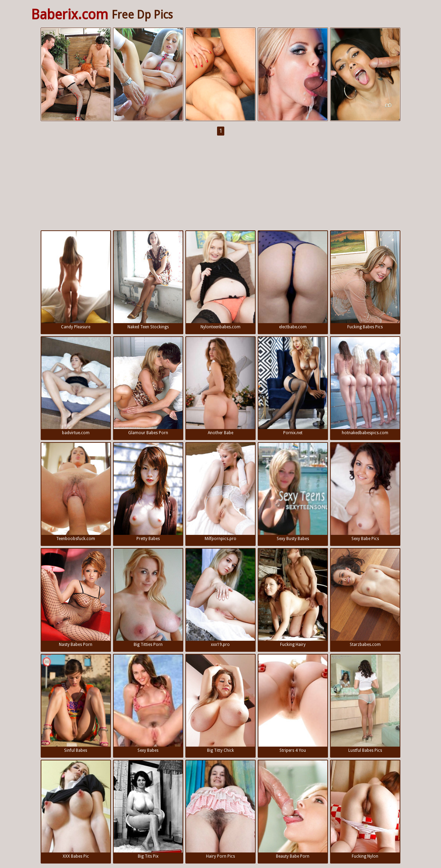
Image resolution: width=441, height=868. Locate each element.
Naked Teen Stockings (148, 280)
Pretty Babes (148, 492)
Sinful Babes (76, 704)
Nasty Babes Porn (76, 598)
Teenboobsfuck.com (76, 492)
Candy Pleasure (76, 280)
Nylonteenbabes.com (220, 280)
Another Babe (220, 386)
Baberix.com (70, 15)
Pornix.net (293, 386)
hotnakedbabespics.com (365, 386)
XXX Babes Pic (76, 810)
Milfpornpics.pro (220, 492)
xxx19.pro (220, 598)
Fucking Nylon (365, 810)
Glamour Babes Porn (148, 386)
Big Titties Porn (148, 598)
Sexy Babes (148, 704)
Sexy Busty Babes (293, 492)
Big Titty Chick (220, 704)
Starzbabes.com (365, 598)
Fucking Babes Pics (365, 280)
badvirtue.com (76, 386)
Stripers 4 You (293, 704)
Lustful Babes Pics (365, 704)
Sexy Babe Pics (365, 492)
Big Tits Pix (148, 810)
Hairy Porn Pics (220, 810)
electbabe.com (293, 280)
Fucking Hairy (293, 598)
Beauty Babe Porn (293, 810)
